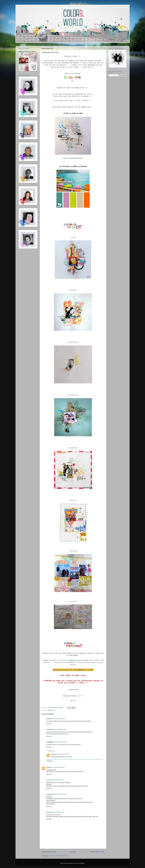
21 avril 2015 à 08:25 (59, 767)
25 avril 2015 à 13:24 (58, 812)
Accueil (73, 852)
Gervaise (49, 812)
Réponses (51, 751)
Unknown (54, 754)
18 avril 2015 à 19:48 (61, 742)
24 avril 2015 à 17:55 (57, 780)
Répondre (49, 724)
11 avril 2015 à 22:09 (59, 719)
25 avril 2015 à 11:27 (61, 794)
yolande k (49, 719)
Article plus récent (49, 852)
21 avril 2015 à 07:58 (63, 754)
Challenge (50, 710)
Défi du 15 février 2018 (27, 52)
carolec (49, 780)
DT (54, 710)
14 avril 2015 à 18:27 (61, 729)
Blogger (82, 863)
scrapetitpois (50, 729)
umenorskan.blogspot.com (76, 158)
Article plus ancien (97, 852)
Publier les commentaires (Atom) (59, 856)
